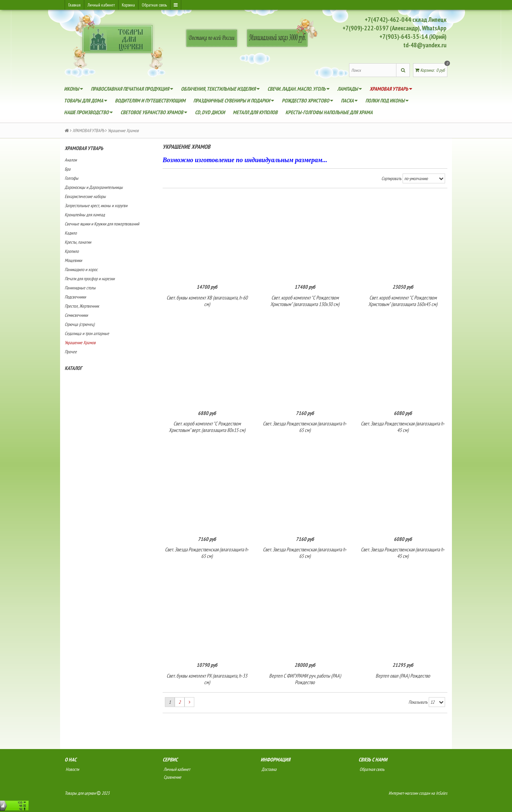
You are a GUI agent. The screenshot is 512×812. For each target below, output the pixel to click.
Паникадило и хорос (81, 269)
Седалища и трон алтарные (87, 333)
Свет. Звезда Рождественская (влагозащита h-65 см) (305, 427)
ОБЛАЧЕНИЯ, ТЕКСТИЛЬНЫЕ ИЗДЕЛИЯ (220, 89)
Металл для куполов (255, 112)
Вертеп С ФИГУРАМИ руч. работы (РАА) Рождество (305, 680)
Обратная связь (154, 5)
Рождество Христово (307, 100)
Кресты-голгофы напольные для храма (329, 112)
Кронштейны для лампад (85, 215)
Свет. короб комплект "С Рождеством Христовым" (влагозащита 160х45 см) (403, 301)
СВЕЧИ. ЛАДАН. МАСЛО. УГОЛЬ (298, 89)
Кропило (72, 251)
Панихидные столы (80, 288)
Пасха (349, 100)
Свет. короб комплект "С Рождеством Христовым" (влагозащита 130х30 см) (305, 301)
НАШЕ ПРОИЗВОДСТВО (88, 112)
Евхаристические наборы (85, 196)
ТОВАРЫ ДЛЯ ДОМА (86, 100)
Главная (74, 5)
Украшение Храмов (80, 343)
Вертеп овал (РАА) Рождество (403, 677)
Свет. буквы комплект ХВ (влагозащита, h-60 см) (207, 301)
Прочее (71, 352)
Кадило (71, 233)
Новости (72, 771)
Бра (68, 169)
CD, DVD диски (210, 112)
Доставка (269, 771)
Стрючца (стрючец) (80, 324)
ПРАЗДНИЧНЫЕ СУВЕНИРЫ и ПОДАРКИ (234, 100)
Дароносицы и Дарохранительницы (94, 187)
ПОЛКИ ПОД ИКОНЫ (387, 100)
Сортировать (391, 178)
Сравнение (172, 778)
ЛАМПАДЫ (350, 89)
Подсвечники (75, 297)
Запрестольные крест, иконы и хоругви (96, 206)
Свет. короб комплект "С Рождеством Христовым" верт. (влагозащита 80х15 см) (207, 427)
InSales (442, 794)
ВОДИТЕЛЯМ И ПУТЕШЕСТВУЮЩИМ (150, 100)
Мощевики (73, 260)
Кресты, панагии (78, 242)
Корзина (128, 5)
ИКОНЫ (73, 89)
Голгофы (72, 178)
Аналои (71, 160)
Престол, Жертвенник (82, 306)
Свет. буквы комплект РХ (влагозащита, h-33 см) (207, 680)
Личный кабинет (101, 5)
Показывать (418, 704)
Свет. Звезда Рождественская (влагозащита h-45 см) (403, 427)
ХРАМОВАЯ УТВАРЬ (391, 89)
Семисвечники (76, 315)
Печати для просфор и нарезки (90, 279)
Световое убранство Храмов (154, 112)
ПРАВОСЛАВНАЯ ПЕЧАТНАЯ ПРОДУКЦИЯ (132, 89)
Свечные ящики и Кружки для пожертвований (102, 224)
